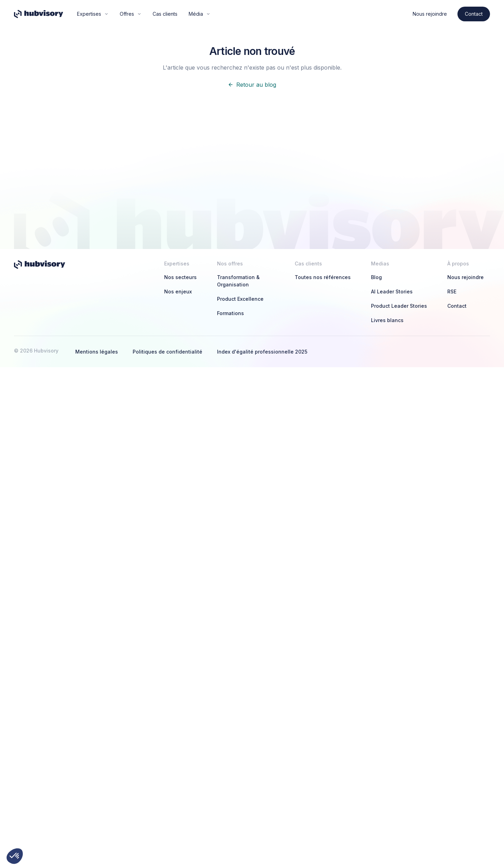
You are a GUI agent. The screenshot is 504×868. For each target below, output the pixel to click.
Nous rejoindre (430, 14)
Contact (474, 14)
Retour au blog (252, 85)
